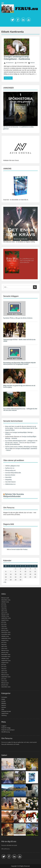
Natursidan (8, 477)
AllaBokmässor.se (10, 484)
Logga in (4, 726)
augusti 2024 (5, 620)
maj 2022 (4, 669)
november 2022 (6, 656)
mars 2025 (4, 612)
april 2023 (4, 646)
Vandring (4, 715)
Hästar (3, 699)
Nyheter (4, 707)
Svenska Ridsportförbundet (13, 473)
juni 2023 (4, 642)
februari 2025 (5, 614)
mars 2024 (4, 628)
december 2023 (6, 632)
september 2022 (6, 661)
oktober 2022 (5, 659)
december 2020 (6, 687)
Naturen (32, 63)
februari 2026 (5, 598)
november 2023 (6, 634)
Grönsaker (4, 697)
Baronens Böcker (10, 475)
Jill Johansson (10, 63)
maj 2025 (4, 608)
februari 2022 (5, 675)
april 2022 (4, 671)
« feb (5, 582)
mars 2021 (4, 681)
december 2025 (6, 600)
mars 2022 (4, 673)
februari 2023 (5, 650)
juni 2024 (4, 624)
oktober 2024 (5, 616)
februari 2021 (5, 683)
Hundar (4, 701)
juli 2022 (4, 665)
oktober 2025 (5, 602)
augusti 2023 (5, 640)
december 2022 (6, 654)
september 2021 (6, 677)
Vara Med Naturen (10, 482)
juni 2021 (4, 679)
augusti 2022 (5, 663)
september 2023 (6, 638)
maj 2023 (4, 644)
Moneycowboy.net (10, 470)
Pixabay (25, 549)
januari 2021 (5, 685)
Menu (3, 3)
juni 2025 (4, 606)
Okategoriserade (6, 711)
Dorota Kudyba (16, 549)
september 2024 (6, 618)
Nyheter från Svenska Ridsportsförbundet (14, 495)
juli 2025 (4, 604)
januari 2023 (5, 652)
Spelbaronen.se (10, 468)
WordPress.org (6, 732)
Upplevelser (5, 713)
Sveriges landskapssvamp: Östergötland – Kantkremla (17, 58)
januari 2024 (5, 630)
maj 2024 (4, 626)
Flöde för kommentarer (8, 730)
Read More (8, 78)
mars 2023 (4, 648)
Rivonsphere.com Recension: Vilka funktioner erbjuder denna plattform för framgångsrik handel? (20, 363)
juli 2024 (4, 622)
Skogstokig (8, 480)
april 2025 (4, 610)
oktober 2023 (5, 636)
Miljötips (4, 703)
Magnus (7, 432)
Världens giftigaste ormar (12, 466)
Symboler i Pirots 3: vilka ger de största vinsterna (18, 318)
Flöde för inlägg (6, 728)
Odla (3, 709)
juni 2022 (4, 667)
